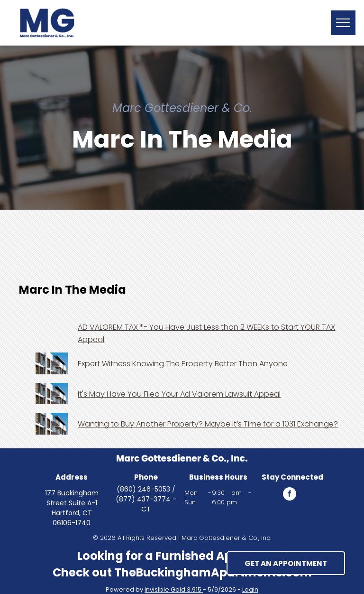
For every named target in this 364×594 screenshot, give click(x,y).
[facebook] (290, 495)
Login (250, 589)
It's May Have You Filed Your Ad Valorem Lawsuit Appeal (179, 394)
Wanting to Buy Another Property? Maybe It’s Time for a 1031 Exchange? (208, 424)
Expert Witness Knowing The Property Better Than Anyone (183, 364)
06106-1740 (72, 523)
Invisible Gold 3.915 (174, 589)
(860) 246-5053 (143, 489)
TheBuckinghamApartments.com (213, 572)
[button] (343, 23)
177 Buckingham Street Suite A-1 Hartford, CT (72, 503)
